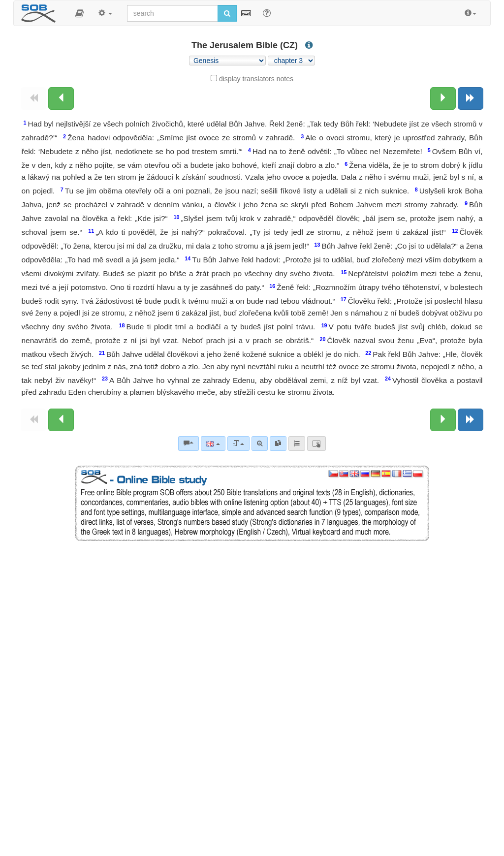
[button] (79, 13)
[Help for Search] (267, 13)
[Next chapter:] (443, 98)
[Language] (213, 444)
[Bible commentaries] (189, 444)
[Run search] (227, 13)
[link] (278, 444)
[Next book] (471, 98)
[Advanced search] (260, 444)
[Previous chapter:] (61, 98)
